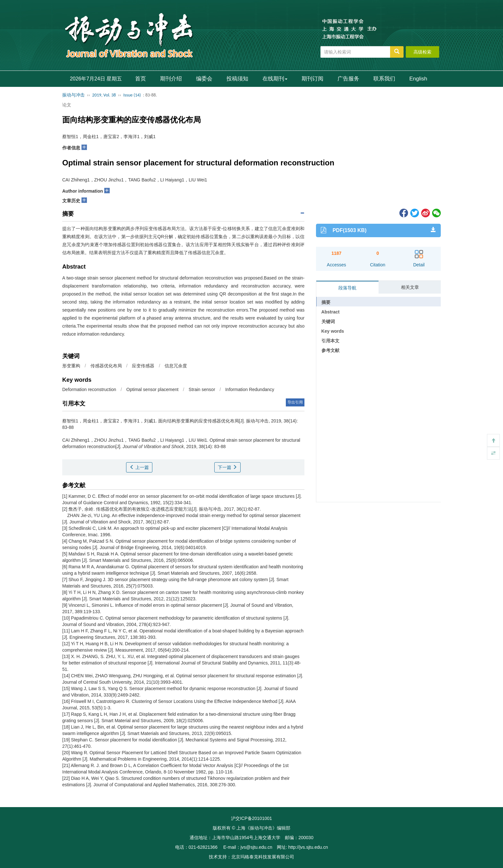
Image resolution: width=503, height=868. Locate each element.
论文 (67, 105)
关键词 (328, 321)
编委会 (204, 79)
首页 (141, 79)
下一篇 (227, 467)
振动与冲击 (73, 95)
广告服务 (348, 79)
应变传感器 (143, 366)
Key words (333, 331)
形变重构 (71, 366)
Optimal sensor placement (153, 389)
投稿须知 (237, 79)
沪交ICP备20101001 (251, 818)
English (418, 79)
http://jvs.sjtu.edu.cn (308, 847)
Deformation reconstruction (89, 389)
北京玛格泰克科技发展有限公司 (263, 857)
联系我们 (384, 79)
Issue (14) (132, 95)
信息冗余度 (176, 366)
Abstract (331, 312)
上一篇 (139, 467)
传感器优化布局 (106, 366)
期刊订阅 (312, 79)
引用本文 (330, 341)
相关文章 (410, 287)
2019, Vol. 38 (104, 95)
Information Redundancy (250, 389)
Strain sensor (202, 389)
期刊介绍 (171, 79)
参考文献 (330, 350)
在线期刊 (275, 79)
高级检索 (422, 52)
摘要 (326, 302)
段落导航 (347, 288)
